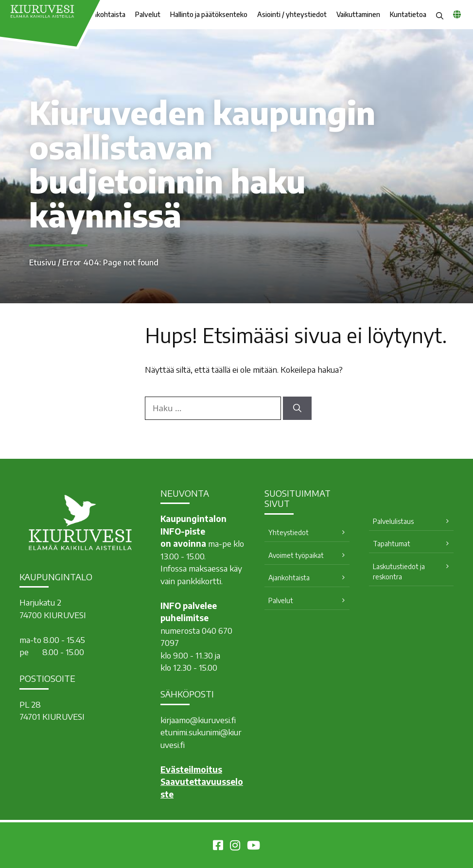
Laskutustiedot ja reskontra (399, 572)
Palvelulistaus (393, 521)
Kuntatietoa (408, 14)
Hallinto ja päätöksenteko (209, 14)
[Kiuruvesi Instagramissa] (235, 847)
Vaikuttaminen (358, 14)
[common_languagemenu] (457, 14)
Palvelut (148, 14)
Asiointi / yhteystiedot (292, 14)
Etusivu (43, 262)
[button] (440, 15)
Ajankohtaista (289, 578)
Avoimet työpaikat (296, 555)
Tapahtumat (392, 544)
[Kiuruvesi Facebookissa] (218, 847)
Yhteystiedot (289, 532)
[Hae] (297, 408)
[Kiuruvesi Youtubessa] (254, 847)
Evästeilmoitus (191, 769)
